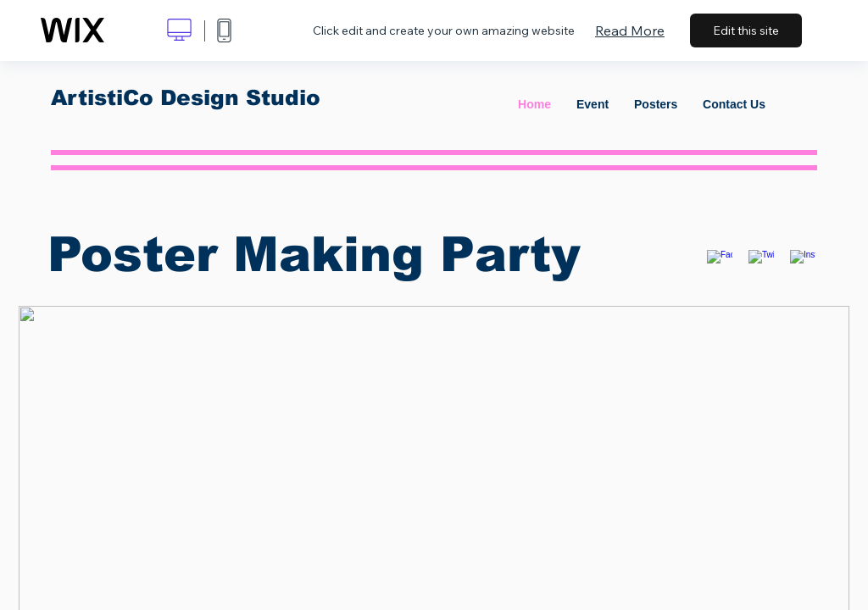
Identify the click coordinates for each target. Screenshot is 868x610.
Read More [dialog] (630, 30)
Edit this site (746, 30)
